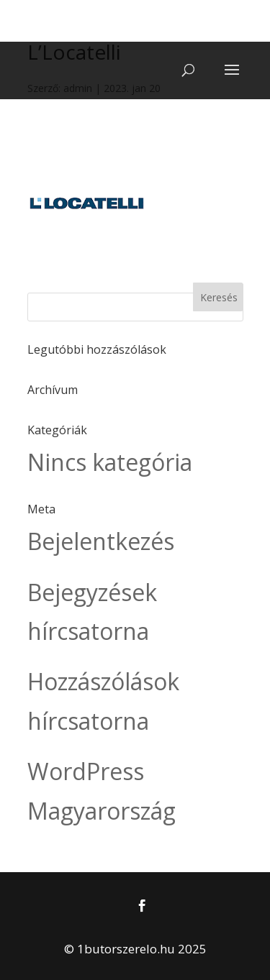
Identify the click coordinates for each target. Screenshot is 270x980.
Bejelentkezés (101, 541)
